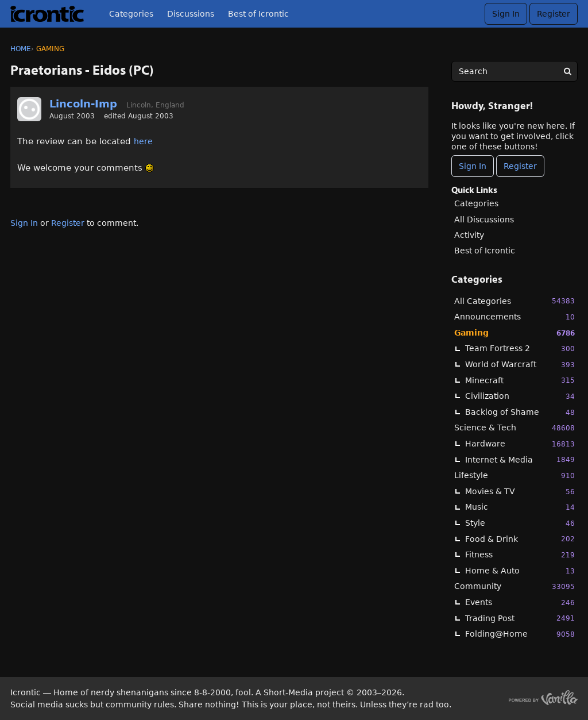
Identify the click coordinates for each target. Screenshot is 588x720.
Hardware (520, 444)
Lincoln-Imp (83, 104)
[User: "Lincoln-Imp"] (29, 109)
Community (514, 586)
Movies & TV (520, 492)
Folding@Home (520, 634)
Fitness (520, 555)
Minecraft (520, 380)
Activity (469, 235)
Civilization (520, 396)
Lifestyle (514, 475)
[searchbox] (514, 71)
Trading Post (520, 618)
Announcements (514, 317)
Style (520, 523)
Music (520, 507)
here (143, 141)
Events (520, 602)
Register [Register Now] (520, 166)
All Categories (514, 301)
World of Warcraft (520, 365)
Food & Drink (520, 539)
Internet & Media (520, 459)
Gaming (514, 333)
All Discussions (484, 220)
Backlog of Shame (520, 412)
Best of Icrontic (258, 14)
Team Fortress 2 (520, 349)
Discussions (191, 14)
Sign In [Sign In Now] (473, 166)
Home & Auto (520, 571)
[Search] (567, 71)
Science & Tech (514, 428)
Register (554, 14)
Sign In (506, 14)
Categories (131, 14)
